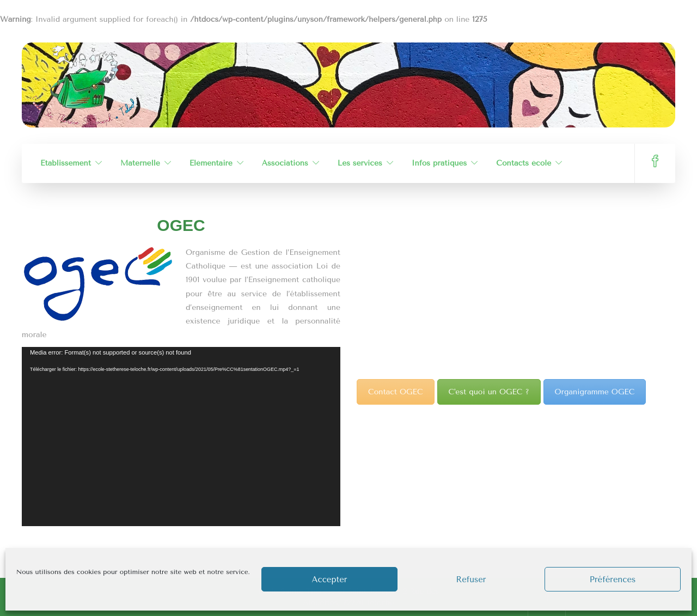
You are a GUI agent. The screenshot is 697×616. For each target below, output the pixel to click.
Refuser (471, 580)
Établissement (66, 163)
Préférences (613, 580)
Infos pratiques (439, 163)
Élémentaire (211, 163)
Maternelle (140, 163)
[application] (181, 437)
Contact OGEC (396, 392)
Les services (360, 163)
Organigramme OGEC (595, 392)
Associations (285, 163)
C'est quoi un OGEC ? (489, 392)
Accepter (330, 580)
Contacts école (524, 163)
